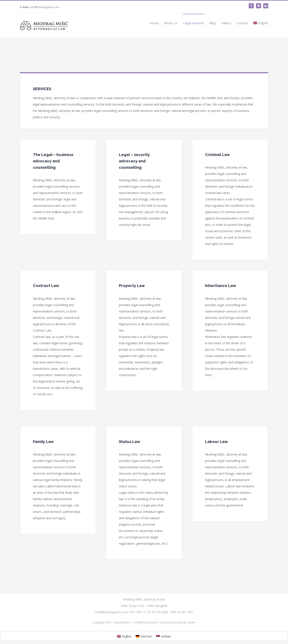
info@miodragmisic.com (45, 7)
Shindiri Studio (187, 622)
